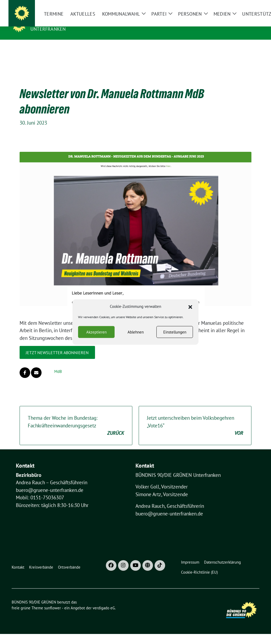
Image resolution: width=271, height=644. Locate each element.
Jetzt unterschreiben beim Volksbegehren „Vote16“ (195, 418)
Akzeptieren (96, 332)
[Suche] (242, 5)
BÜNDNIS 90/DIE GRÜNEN (63, 21)
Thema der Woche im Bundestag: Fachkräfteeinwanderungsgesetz (76, 418)
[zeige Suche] (250, 5)
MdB (58, 363)
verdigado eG (104, 600)
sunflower (53, 600)
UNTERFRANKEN (48, 29)
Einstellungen (175, 332)
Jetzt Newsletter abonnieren (57, 344)
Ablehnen (136, 332)
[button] (190, 307)
